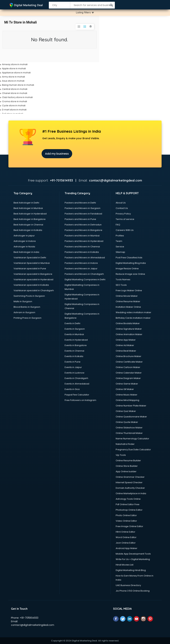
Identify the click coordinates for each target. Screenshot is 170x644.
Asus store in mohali (13, 81)
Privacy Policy (123, 214)
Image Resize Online (127, 269)
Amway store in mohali (15, 64)
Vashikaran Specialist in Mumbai (32, 263)
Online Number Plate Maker (131, 406)
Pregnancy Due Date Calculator (133, 450)
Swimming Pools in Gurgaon (29, 296)
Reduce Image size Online (130, 274)
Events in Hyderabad (76, 340)
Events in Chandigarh (76, 378)
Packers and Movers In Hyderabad (84, 241)
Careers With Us (125, 230)
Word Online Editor (126, 537)
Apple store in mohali (14, 68)
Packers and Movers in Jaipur (81, 269)
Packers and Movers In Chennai (82, 247)
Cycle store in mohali (14, 106)
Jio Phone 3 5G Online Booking (133, 591)
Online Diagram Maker (128, 378)
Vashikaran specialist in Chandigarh (34, 290)
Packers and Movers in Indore (81, 263)
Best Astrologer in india (26, 252)
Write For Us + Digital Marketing (133, 559)
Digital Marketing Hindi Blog (131, 570)
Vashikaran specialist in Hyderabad (33, 279)
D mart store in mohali (14, 110)
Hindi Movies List (125, 565)
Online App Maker (126, 340)
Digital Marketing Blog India (131, 263)
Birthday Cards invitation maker (133, 318)
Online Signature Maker (129, 329)
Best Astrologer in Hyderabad (30, 214)
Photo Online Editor (126, 515)
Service (120, 247)
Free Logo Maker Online (129, 290)
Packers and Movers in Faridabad (83, 214)
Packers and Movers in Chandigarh (84, 274)
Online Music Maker (127, 395)
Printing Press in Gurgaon (28, 318)
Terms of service (125, 219)
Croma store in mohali (15, 101)
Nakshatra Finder (125, 444)
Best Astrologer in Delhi (26, 203)
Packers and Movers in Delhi (80, 203)
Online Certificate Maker (129, 362)
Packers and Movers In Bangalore (83, 230)
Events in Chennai (74, 351)
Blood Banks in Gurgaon (27, 307)
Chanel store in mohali (15, 93)
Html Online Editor (125, 532)
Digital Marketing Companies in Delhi (85, 279)
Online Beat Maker (126, 351)
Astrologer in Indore (25, 241)
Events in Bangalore (76, 345)
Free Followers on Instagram (80, 400)
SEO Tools (121, 285)
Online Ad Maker (125, 345)
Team (119, 241)
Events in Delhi (72, 323)
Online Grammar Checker (130, 477)
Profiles (120, 236)
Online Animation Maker (129, 334)
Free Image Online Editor (129, 526)
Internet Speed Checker (129, 482)
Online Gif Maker (125, 389)
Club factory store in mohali (17, 97)
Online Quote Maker (127, 422)
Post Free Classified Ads (129, 258)
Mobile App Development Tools (133, 554)
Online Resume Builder (128, 461)
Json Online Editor (126, 543)
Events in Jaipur (73, 367)
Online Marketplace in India (131, 493)
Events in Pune (73, 362)
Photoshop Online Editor (129, 510)
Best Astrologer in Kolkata (28, 230)
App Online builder (126, 471)
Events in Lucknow (75, 373)
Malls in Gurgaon (23, 301)
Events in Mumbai (74, 334)
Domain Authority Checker (130, 488)
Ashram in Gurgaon (24, 312)
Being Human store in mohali (18, 85)
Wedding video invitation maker (133, 312)
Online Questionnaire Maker (131, 417)
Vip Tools (121, 455)
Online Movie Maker (127, 296)
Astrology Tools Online (128, 499)
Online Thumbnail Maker (129, 433)
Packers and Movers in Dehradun (83, 225)
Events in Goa (72, 389)
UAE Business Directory (128, 585)
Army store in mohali (13, 77)
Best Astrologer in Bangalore (30, 219)
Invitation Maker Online (128, 307)
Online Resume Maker (128, 301)
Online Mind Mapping (127, 400)
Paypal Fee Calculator (77, 395)
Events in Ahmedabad (77, 384)
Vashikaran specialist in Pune (30, 269)
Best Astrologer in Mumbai (28, 208)
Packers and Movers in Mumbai (82, 236)
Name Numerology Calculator (132, 439)
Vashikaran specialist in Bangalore (33, 274)
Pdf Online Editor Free (128, 504)
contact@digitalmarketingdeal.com (33, 625)
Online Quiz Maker (126, 411)
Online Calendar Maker (129, 373)
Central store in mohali (15, 89)
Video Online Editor (126, 521)
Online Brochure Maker (128, 356)
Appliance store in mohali (16, 73)
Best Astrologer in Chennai (28, 225)
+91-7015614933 (29, 618)
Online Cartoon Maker (128, 367)
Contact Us (122, 208)
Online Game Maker (127, 384)
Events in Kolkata (74, 356)
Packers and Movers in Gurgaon (83, 208)
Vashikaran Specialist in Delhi (30, 258)
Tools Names (123, 279)
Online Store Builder (127, 466)
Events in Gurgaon (75, 329)
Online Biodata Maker (128, 323)
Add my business (57, 154)
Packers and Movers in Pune (80, 219)
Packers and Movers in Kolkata (82, 252)
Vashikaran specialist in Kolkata (31, 285)
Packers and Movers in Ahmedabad (85, 258)
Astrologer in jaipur (24, 236)
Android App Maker (127, 548)
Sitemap (120, 252)
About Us (121, 203)
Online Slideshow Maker (129, 428)
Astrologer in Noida (24, 247)
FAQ (118, 225)
